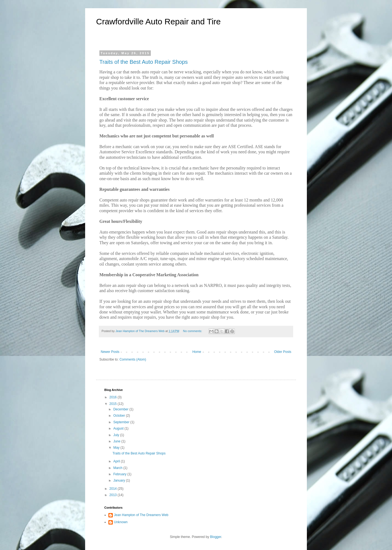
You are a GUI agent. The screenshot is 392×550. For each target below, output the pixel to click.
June (117, 441)
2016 (114, 397)
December (121, 409)
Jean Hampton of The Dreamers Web (141, 515)
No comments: (193, 331)
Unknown (121, 522)
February (120, 474)
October (120, 416)
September (122, 422)
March (118, 468)
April (117, 461)
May (117, 448)
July (117, 435)
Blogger (216, 537)
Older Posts (283, 352)
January (120, 480)
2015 (114, 404)
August (119, 428)
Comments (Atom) (133, 359)
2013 (114, 495)
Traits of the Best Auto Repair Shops (144, 62)
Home (197, 352)
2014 (114, 489)
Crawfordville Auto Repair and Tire (158, 21)
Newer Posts (110, 352)
